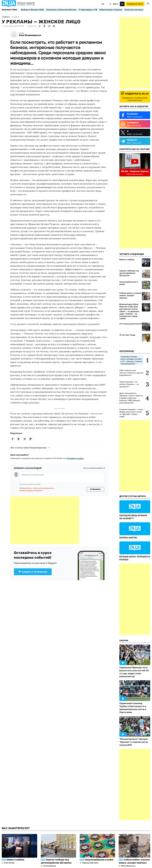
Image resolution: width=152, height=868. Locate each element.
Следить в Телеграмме (33, 572)
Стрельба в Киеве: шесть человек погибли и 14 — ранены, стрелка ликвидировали (131, 360)
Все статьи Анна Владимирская (28, 448)
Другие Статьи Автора (133, 496)
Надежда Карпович (90, 863)
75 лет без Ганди (127, 335)
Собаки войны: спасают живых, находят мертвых (130, 295)
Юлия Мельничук (128, 866)
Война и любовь (127, 260)
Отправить (95, 489)
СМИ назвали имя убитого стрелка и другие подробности (131, 373)
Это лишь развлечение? (131, 324)
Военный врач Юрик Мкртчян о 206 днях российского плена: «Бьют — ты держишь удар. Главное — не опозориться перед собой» (129, 311)
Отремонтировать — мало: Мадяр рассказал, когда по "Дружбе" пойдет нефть (131, 413)
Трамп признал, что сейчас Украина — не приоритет (129, 384)
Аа (122, 4)
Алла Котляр (9, 863)
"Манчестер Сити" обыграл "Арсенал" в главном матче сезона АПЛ (134, 742)
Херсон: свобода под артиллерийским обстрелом (129, 273)
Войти (116, 4)
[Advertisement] (45, 520)
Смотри (124, 641)
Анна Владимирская (30, 35)
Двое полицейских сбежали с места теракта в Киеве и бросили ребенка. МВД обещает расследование (131, 398)
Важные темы (10, 10)
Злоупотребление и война (129, 283)
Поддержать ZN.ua (135, 4)
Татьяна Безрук (50, 866)
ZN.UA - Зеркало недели (135, 171)
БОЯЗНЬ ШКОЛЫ (128, 538)
